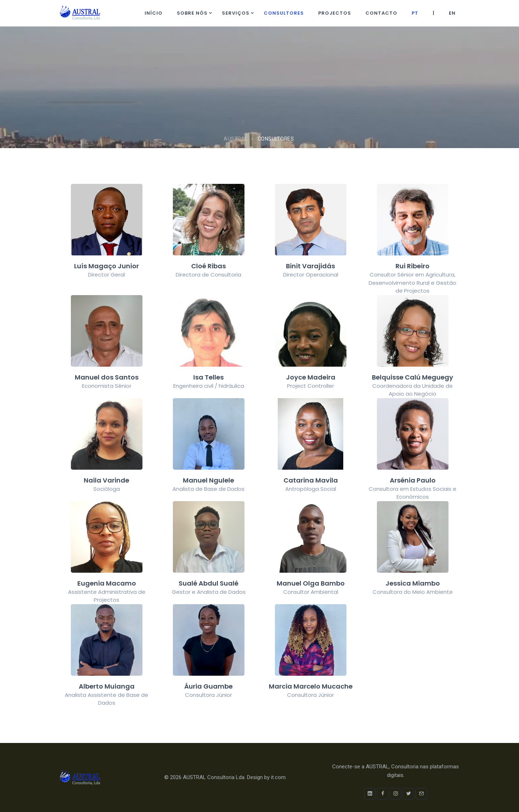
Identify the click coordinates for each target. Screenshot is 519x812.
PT (415, 13)
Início (154, 13)
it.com (278, 777)
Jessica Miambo (413, 583)
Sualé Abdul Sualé (208, 583)
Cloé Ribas (208, 266)
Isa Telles (208, 377)
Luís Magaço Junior (106, 266)
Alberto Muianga (107, 686)
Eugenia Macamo (107, 583)
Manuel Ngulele (208, 480)
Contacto (381, 13)
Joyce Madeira (311, 377)
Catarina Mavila (311, 480)
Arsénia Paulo (413, 480)
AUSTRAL (236, 139)
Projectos (335, 13)
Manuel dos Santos (107, 377)
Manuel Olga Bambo (311, 583)
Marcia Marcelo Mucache (311, 686)
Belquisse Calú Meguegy (413, 377)
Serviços (236, 13)
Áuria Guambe (208, 686)
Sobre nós (192, 13)
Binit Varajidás (311, 266)
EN (452, 13)
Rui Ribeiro (413, 266)
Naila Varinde (106, 480)
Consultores (284, 13)
